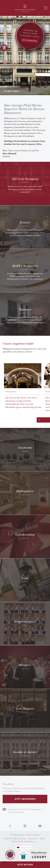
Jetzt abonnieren (25, 799)
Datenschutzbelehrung (14, 839)
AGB (42, 839)
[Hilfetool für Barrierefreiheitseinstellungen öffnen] (4, 48)
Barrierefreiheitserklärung (24, 841)
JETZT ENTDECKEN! (30, 41)
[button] (5, 863)
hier (18, 144)
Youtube (40, 826)
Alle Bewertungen (16, 812)
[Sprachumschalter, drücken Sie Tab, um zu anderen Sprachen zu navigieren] (24, 848)
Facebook (10, 826)
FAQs (39, 144)
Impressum (33, 839)
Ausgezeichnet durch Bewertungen (25, 809)
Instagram (25, 826)
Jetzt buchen (25, 865)
